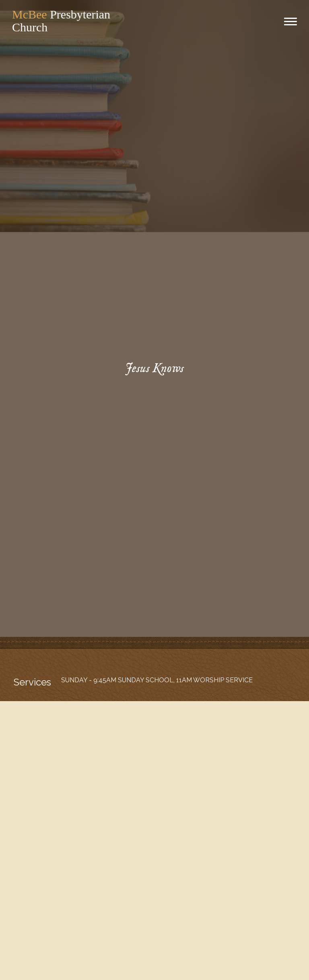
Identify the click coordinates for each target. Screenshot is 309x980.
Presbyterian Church (61, 21)
